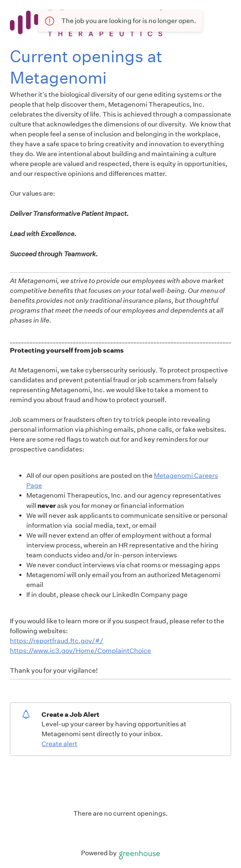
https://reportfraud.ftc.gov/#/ (57, 641)
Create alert (59, 744)
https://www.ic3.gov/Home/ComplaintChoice (80, 651)
